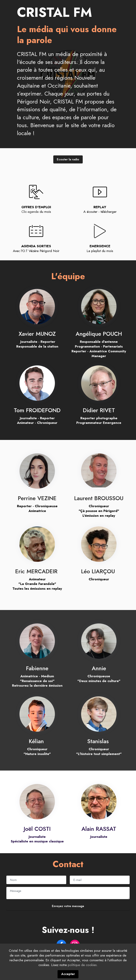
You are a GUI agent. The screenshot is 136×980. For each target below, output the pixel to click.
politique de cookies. (83, 977)
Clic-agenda (30, 212)
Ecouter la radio (68, 160)
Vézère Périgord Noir (44, 251)
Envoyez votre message (68, 907)
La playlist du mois (100, 251)
